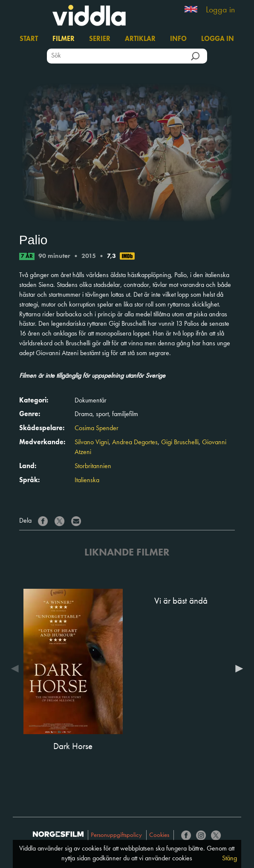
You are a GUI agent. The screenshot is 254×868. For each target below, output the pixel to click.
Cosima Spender (97, 428)
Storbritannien (93, 466)
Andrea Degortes (135, 443)
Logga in (220, 10)
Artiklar (140, 39)
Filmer (63, 39)
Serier (100, 39)
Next (237, 668)
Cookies (159, 835)
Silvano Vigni (92, 443)
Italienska (87, 480)
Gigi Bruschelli (180, 443)
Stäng (229, 859)
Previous (17, 668)
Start (29, 39)
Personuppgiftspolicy (116, 835)
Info (178, 39)
